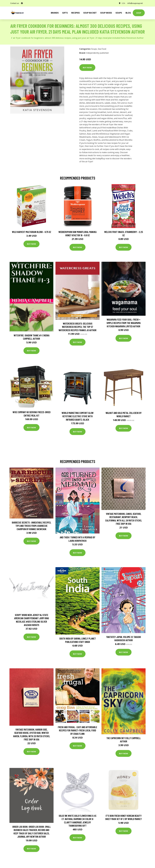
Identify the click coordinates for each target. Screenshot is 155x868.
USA (123, 3)
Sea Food (102, 49)
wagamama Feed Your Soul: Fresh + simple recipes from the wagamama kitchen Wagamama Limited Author (124, 323)
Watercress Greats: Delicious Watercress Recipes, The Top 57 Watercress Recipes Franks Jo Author (77, 327)
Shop (139, 13)
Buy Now (87, 67)
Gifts (65, 13)
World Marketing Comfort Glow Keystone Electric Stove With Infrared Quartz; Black (78, 416)
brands (55, 13)
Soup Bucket (90, 13)
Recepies (76, 13)
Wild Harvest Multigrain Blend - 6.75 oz (32, 232)
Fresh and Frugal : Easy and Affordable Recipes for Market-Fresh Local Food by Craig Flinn (77, 730)
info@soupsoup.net (135, 3)
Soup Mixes (106, 13)
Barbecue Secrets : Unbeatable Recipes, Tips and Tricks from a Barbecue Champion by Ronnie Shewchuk (31, 526)
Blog (128, 13)
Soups (119, 13)
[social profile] (22, 3)
